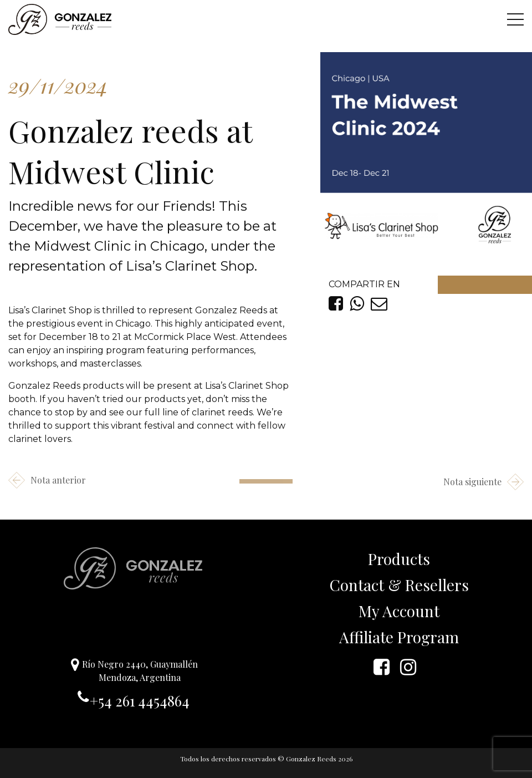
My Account (399, 611)
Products (399, 559)
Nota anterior (47, 480)
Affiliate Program (399, 637)
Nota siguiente (484, 482)
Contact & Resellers (399, 585)
